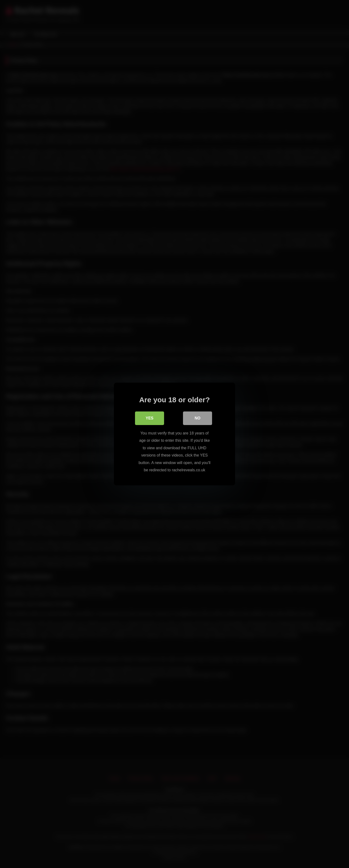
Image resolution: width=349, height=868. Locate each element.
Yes (150, 418)
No (198, 418)
